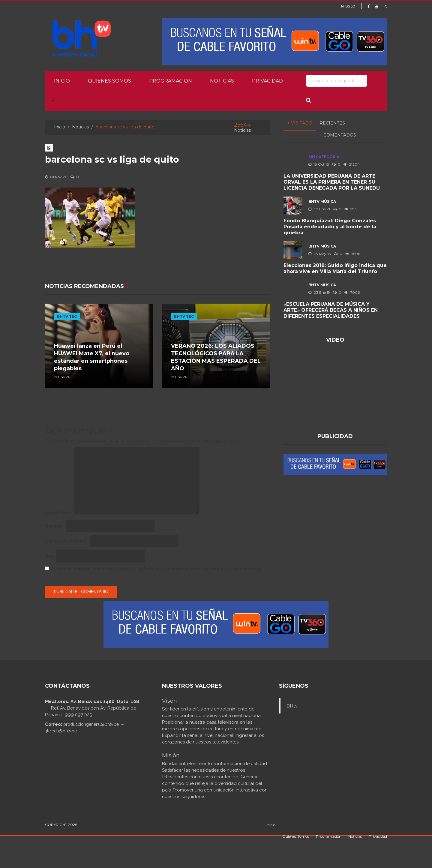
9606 (353, 254)
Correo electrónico (67, 541)
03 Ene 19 (319, 292)
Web (50, 556)
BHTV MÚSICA (322, 201)
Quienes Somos (109, 81)
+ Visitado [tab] (300, 123)
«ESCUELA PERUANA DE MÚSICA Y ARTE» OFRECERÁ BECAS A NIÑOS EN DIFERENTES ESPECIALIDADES (331, 310)
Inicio (62, 81)
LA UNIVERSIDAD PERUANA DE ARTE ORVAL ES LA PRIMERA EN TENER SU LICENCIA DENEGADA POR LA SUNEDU (332, 182)
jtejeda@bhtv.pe (61, 731)
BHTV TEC (67, 316)
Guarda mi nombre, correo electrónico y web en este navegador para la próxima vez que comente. (157, 569)
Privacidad (267, 81)
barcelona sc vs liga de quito (112, 159)
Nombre (55, 526)
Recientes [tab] (332, 123)
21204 (352, 164)
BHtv (292, 706)
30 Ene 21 (319, 209)
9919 (351, 209)
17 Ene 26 (62, 377)
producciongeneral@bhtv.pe (91, 724)
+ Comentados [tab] (338, 135)
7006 (352, 292)
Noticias (222, 81)
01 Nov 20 (56, 177)
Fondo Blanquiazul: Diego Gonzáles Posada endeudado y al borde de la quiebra (330, 227)
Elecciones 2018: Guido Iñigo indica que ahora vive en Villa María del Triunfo (335, 268)
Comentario (59, 512)
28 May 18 (320, 254)
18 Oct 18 (319, 164)
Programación (171, 81)
